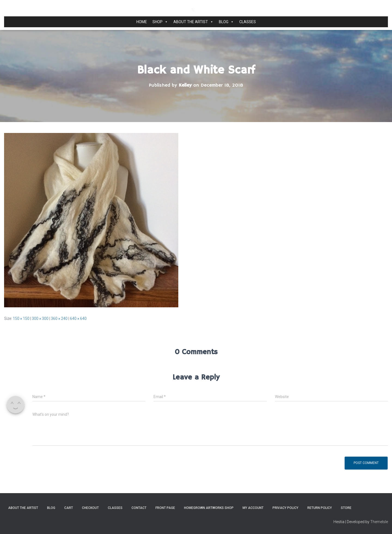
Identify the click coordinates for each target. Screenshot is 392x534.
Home (142, 22)
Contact (139, 508)
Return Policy (320, 508)
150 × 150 (21, 318)
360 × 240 (59, 318)
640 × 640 (78, 318)
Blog (226, 22)
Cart (69, 508)
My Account (253, 508)
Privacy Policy (285, 508)
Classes (248, 22)
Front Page (165, 508)
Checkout (90, 508)
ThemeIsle (379, 522)
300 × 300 (40, 318)
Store (346, 508)
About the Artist (193, 22)
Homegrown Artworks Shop (209, 508)
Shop (160, 22)
